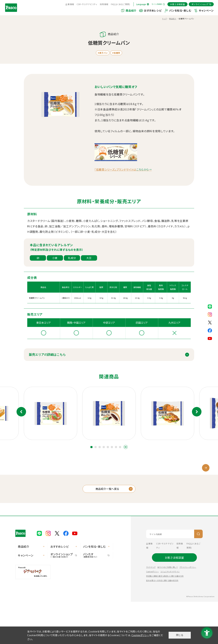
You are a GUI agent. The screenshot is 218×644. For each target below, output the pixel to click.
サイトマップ (151, 609)
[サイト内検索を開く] (158, 4)
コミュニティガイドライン (170, 614)
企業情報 (70, 4)
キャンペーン (206, 10)
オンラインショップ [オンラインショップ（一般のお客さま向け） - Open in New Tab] (62, 597)
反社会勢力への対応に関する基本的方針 (162, 623)
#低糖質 (116, 53)
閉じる (180, 635)
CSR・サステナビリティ (87, 4)
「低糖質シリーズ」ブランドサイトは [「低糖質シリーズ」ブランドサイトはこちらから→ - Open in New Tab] (123, 169)
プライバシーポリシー (188, 609)
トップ (164, 19)
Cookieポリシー (152, 614)
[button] (91, 447)
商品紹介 (131, 10)
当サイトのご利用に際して (168, 609)
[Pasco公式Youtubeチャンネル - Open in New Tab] (210, 338)
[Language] (143, 4)
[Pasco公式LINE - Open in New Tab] (210, 306)
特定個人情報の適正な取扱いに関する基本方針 (165, 618)
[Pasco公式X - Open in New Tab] (210, 322)
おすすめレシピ (153, 10)
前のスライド (21, 412)
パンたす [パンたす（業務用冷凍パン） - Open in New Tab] (95, 597)
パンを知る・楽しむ (180, 10)
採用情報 (104, 4)
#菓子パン (103, 53)
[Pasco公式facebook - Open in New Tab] (210, 330)
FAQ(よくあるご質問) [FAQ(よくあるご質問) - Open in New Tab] (120, 4)
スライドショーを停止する (126, 447)
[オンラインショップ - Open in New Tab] (201, 4)
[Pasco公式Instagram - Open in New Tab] (210, 314)
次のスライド (197, 412)
